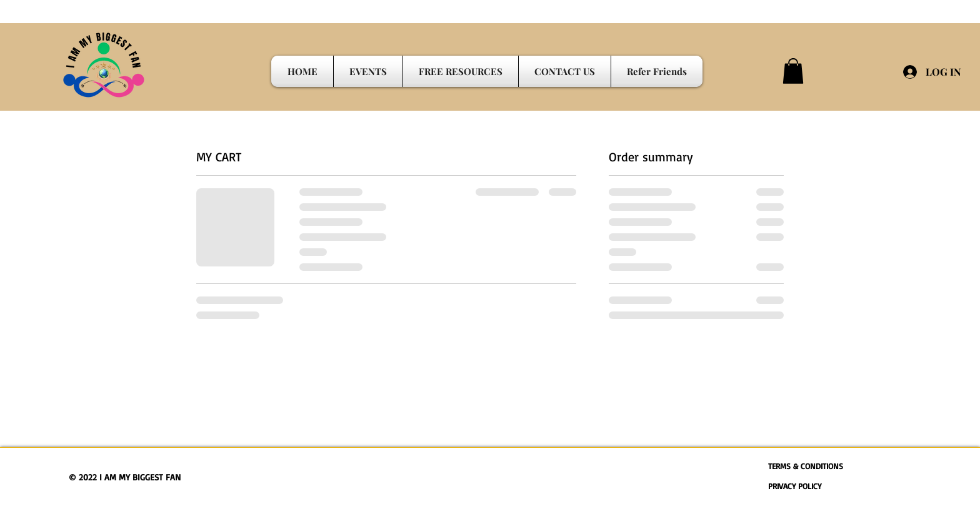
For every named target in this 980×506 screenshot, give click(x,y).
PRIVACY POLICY (795, 486)
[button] (793, 71)
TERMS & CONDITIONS (806, 466)
